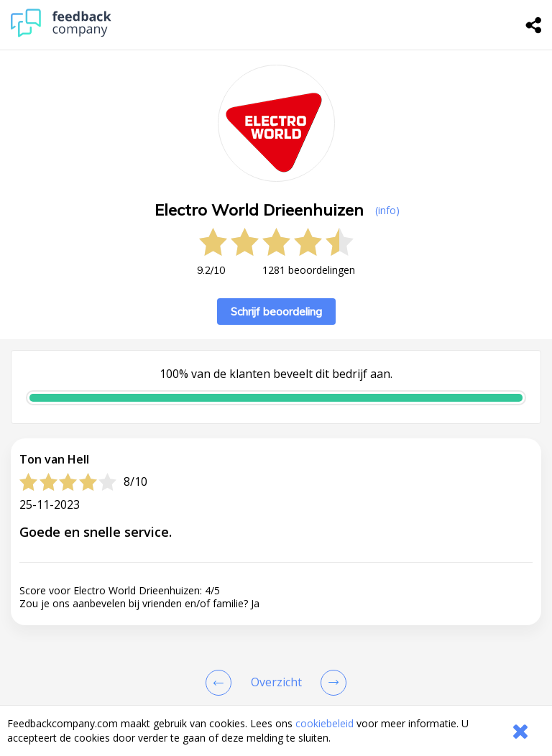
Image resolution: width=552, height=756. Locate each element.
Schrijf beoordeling (276, 312)
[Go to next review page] (331, 683)
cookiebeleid (325, 723)
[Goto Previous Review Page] (221, 683)
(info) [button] (387, 210)
